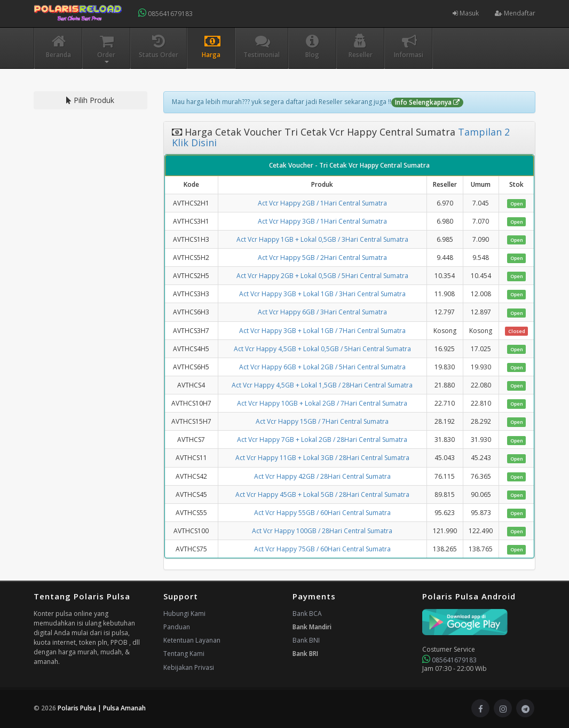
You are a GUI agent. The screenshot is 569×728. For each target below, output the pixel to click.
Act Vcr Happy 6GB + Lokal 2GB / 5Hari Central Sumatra (322, 367)
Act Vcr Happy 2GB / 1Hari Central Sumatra (322, 203)
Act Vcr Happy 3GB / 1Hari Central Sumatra (322, 221)
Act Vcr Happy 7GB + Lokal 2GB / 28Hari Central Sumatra (322, 440)
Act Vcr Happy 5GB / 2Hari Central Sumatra (322, 258)
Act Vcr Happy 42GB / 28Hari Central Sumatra (322, 476)
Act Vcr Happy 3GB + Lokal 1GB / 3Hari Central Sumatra (322, 294)
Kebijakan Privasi (189, 667)
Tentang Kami (184, 654)
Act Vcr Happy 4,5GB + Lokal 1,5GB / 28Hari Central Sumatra (322, 385)
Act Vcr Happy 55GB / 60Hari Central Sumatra (322, 513)
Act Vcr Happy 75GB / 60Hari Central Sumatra (322, 549)
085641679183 (165, 13)
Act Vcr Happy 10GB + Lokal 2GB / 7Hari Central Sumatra (322, 403)
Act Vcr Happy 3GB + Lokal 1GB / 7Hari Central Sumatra (322, 331)
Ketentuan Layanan (192, 640)
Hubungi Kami (184, 614)
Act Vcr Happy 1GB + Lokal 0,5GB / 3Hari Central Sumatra (322, 239)
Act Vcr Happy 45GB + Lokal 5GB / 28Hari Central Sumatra (322, 494)
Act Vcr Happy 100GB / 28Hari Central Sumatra (322, 531)
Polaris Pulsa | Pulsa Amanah (102, 708)
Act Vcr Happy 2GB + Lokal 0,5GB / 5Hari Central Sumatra (322, 276)
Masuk (466, 13)
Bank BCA (307, 614)
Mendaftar (515, 13)
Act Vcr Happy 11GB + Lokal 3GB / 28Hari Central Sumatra (322, 458)
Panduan (177, 627)
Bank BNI (306, 640)
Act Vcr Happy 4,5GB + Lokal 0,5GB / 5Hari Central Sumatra (322, 349)
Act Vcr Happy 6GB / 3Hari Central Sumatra (322, 312)
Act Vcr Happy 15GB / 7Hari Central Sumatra (322, 421)
